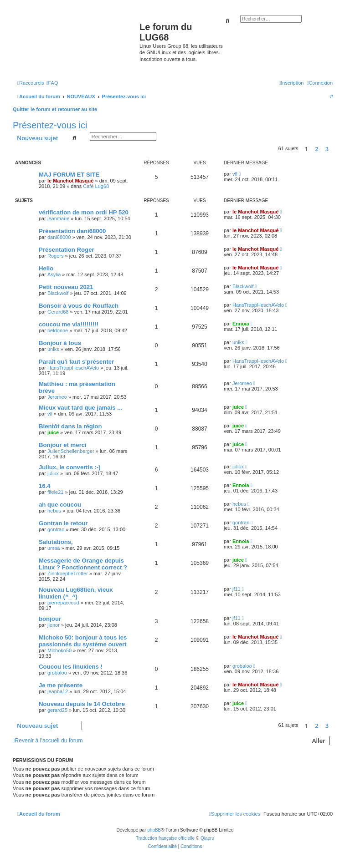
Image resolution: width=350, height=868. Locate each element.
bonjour (50, 619)
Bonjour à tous (60, 343)
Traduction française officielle (165, 838)
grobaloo (57, 673)
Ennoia (241, 324)
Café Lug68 (96, 186)
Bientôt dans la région (70, 426)
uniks (53, 349)
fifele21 (55, 492)
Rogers (55, 256)
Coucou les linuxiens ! (71, 667)
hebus (54, 511)
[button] (335, 149)
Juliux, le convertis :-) (70, 467)
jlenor (54, 625)
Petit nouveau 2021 (66, 287)
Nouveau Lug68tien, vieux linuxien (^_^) (76, 593)
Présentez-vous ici (50, 125)
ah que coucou (60, 505)
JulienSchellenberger (71, 451)
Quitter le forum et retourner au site (55, 109)
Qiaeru (207, 838)
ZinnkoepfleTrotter (68, 574)
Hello (46, 268)
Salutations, (56, 542)
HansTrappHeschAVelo (258, 305)
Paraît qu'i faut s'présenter (76, 362)
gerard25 (57, 710)
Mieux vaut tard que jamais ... (80, 408)
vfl (235, 174)
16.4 (45, 486)
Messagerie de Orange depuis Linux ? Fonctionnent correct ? (83, 564)
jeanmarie (58, 218)
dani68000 (59, 237)
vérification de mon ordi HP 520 (84, 212)
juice (238, 407)
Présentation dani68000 (72, 231)
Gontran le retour (63, 523)
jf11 (237, 589)
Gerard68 (58, 312)
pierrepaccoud (63, 603)
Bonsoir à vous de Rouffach (79, 306)
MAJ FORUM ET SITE (69, 175)
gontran (56, 529)
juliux (53, 473)
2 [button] (317, 149)
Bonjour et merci (63, 445)
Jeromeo (57, 397)
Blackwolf (58, 293)
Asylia (54, 274)
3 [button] (327, 149)
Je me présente (61, 685)
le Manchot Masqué (70, 181)
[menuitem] (52, 83)
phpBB (154, 830)
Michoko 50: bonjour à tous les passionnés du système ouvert (83, 641)
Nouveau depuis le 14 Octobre (82, 704)
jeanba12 (58, 691)
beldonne (58, 330)
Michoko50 (59, 650)
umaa (54, 548)
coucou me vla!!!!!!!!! (69, 324)
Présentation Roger (67, 250)
